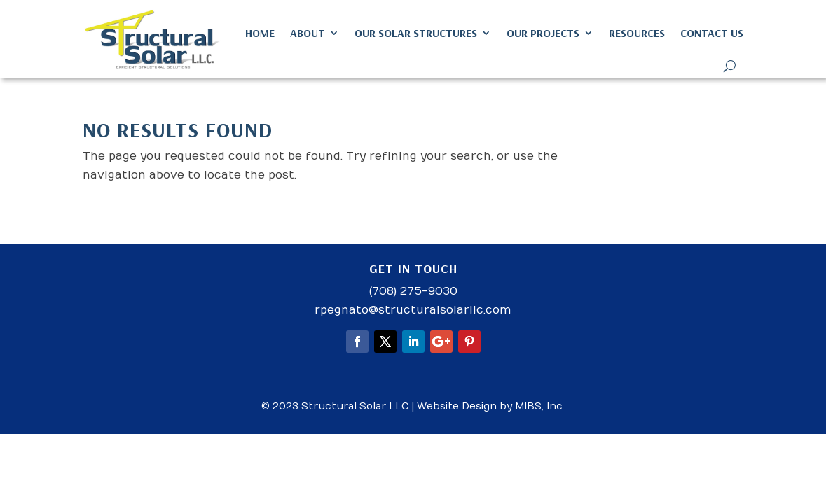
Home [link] (260, 33)
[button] (357, 342)
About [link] (308, 33)
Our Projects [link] (543, 33)
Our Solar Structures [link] (416, 33)
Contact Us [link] (712, 33)
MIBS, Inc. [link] (540, 406)
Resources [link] (637, 33)
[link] (153, 39)
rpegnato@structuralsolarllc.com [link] (413, 310)
